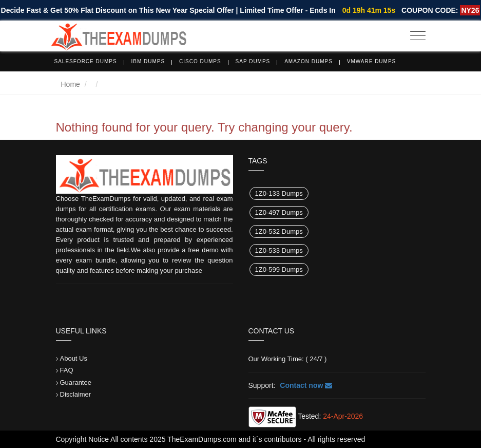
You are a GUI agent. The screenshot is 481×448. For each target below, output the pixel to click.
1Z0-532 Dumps (279, 231)
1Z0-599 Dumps (279, 269)
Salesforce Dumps (86, 61)
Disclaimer (76, 394)
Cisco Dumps (200, 61)
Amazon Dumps (309, 61)
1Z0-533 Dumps (279, 250)
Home (71, 84)
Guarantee (76, 382)
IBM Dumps (148, 61)
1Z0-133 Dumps (279, 193)
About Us (74, 358)
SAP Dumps (253, 61)
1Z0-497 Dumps (279, 212)
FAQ (67, 370)
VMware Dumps (372, 61)
